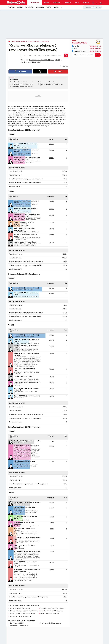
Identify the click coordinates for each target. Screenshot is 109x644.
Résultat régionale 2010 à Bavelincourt (22, 86)
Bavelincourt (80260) (17, 623)
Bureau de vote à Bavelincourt (20, 608)
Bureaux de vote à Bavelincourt (49, 82)
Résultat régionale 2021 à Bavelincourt (22, 82)
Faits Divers (29, 7)
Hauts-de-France (36, 42)
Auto (77, 3)
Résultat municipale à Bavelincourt (52, 611)
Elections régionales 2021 (20, 42)
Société (20, 7)
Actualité (75, 46)
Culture (57, 3)
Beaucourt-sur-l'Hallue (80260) (39, 60)
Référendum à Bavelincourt (50, 614)
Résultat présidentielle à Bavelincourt (23, 614)
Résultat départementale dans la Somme (24, 611)
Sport (47, 3)
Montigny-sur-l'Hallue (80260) (31, 62)
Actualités (35, 3)
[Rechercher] (92, 7)
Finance (68, 3)
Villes (56, 7)
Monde (49, 7)
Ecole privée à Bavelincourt (19, 626)
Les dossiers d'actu (79, 51)
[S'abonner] (86, 55)
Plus (86, 3)
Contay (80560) (55, 60)
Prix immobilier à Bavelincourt (51, 623)
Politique (11, 7)
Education (40, 7)
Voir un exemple (95, 46)
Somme (46, 42)
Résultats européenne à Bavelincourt (53, 608)
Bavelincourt (43, 84)
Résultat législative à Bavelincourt (21, 616)
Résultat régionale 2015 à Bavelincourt (22, 84)
